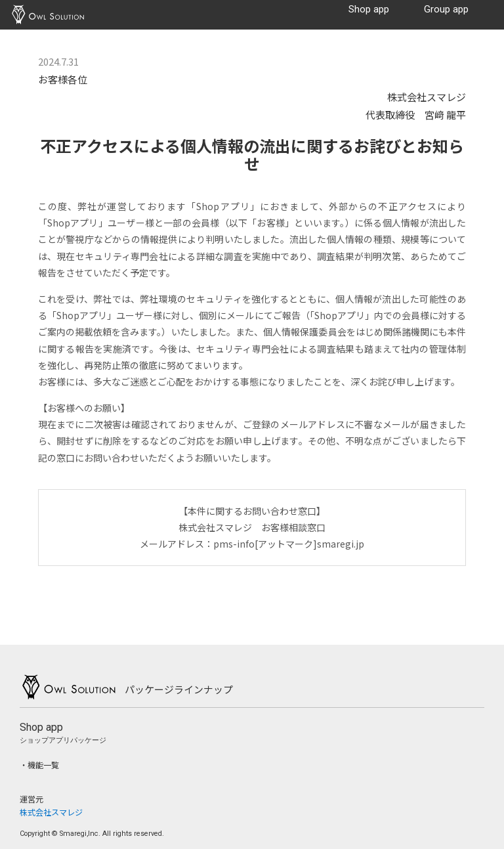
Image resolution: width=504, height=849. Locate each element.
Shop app (369, 10)
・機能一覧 (39, 765)
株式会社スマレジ (51, 812)
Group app (446, 10)
